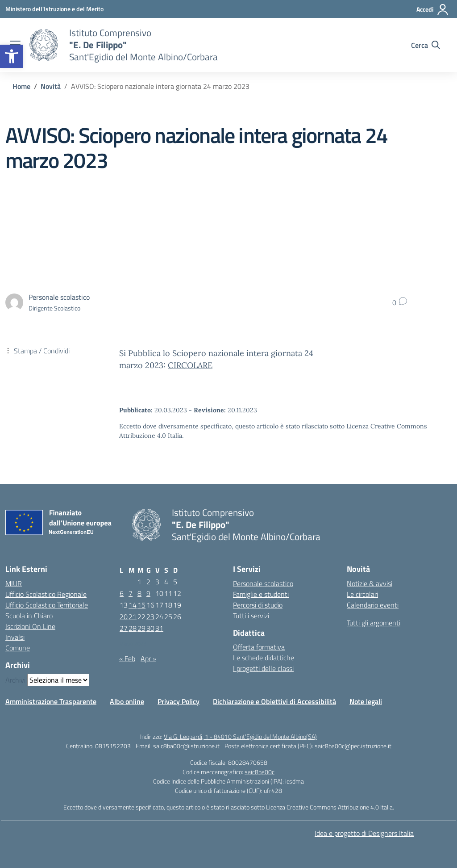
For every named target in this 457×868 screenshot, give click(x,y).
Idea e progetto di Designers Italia (364, 833)
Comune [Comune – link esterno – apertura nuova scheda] (18, 648)
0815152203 (113, 746)
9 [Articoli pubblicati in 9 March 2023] (148, 593)
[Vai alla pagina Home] (21, 86)
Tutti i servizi (251, 616)
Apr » (148, 658)
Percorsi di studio (258, 605)
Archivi (15, 680)
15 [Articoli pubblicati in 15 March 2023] (141, 605)
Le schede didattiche (264, 658)
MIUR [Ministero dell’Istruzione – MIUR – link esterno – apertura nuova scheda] (14, 583)
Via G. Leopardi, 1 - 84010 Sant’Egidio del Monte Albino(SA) (240, 736)
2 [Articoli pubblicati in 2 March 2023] (148, 582)
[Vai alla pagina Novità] (51, 86)
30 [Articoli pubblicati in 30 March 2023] (150, 628)
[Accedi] (433, 9)
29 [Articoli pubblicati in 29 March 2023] (141, 628)
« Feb (127, 658)
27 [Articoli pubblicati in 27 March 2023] (124, 628)
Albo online (127, 701)
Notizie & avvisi (370, 583)
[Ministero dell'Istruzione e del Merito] (54, 9)
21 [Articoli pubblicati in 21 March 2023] (133, 616)
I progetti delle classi (263, 668)
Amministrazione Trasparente (51, 701)
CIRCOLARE (190, 365)
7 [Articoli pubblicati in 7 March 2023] (131, 593)
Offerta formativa (259, 647)
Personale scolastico (263, 583)
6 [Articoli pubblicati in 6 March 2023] (122, 593)
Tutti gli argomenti (374, 623)
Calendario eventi (373, 605)
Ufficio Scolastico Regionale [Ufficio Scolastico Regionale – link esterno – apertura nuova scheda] (46, 594)
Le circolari (362, 594)
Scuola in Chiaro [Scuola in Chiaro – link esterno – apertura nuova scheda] (29, 616)
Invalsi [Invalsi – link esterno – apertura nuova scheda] (15, 637)
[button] (12, 56)
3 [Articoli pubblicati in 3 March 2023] (157, 582)
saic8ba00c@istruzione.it (186, 746)
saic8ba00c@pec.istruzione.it (353, 746)
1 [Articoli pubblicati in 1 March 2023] (139, 582)
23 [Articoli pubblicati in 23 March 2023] (150, 616)
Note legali (366, 701)
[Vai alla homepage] (44, 45)
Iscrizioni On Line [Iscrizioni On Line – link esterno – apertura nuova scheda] (30, 626)
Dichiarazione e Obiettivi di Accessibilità (274, 701)
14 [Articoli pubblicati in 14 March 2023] (133, 605)
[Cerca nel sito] (426, 45)
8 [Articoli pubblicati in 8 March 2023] (139, 593)
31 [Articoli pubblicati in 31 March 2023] (159, 628)
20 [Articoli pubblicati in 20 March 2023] (124, 616)
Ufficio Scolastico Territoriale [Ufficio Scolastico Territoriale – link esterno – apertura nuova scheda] (47, 605)
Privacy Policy (179, 701)
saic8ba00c (260, 772)
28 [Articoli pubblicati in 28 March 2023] (133, 628)
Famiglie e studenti (261, 594)
